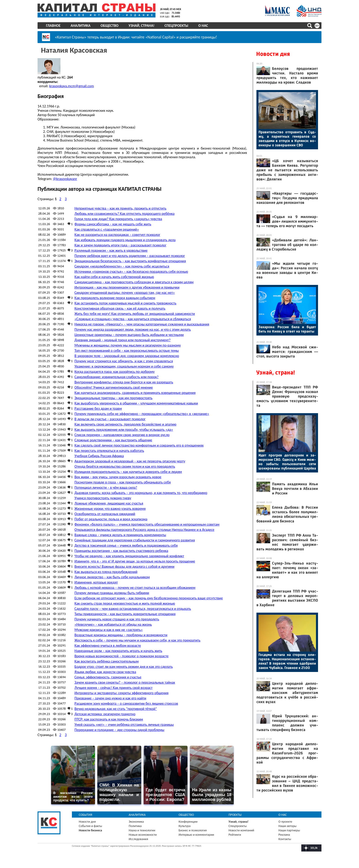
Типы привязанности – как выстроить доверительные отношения (125, 614)
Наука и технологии (142, 830)
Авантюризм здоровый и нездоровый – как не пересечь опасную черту (130, 461)
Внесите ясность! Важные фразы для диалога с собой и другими (124, 566)
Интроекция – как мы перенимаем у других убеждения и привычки (127, 287)
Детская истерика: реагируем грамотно (105, 714)
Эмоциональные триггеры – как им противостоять (113, 398)
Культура (185, 826)
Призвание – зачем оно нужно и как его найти (110, 698)
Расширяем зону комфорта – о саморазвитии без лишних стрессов (126, 703)
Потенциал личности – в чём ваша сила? (106, 487)
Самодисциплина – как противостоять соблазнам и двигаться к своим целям (134, 282)
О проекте (285, 821)
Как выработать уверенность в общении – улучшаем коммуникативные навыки (136, 403)
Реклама (284, 834)
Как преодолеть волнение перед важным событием (115, 298)
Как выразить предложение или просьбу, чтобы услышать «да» (124, 429)
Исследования (138, 839)
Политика (135, 826)
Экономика (136, 821)
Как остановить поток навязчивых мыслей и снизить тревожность (125, 303)
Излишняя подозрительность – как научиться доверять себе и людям (128, 471)
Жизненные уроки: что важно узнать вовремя (110, 508)
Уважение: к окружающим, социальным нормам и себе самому (124, 366)
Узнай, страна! (141, 26)
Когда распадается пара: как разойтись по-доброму (114, 371)
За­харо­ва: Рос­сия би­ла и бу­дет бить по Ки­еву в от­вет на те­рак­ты (287, 329)
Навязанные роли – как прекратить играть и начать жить (118, 651)
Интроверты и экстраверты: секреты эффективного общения (121, 693)
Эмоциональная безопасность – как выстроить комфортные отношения (130, 261)
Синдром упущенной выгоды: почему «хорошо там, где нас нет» (125, 292)
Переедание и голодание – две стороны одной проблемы (119, 730)
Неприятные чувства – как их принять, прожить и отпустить (120, 208)
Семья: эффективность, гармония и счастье (108, 677)
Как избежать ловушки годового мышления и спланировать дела (125, 240)
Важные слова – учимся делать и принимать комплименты (120, 535)
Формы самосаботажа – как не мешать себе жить (113, 224)
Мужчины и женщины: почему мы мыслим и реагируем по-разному (128, 345)
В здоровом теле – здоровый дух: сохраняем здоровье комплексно (127, 356)
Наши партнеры (289, 830)
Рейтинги (235, 834)
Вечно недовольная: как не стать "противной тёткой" (116, 708)
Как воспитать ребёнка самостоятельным (106, 661)
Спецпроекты (177, 26)
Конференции (188, 821)
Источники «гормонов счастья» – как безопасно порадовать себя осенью (131, 271)
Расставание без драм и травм (98, 408)
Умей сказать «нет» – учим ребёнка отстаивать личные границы (124, 724)
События (86, 815)
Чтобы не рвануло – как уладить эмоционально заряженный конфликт (129, 556)
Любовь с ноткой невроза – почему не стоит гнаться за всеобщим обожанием (135, 587)
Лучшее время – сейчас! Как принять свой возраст (113, 687)
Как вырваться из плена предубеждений (106, 572)
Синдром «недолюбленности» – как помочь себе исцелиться (122, 266)
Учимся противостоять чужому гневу (103, 498)
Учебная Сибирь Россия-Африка (99, 456)
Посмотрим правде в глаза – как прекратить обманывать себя (122, 482)
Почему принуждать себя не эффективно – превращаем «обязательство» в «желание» (142, 414)
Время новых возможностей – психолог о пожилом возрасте (121, 656)
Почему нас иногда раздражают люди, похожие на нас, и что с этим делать (133, 329)
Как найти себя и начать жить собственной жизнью (114, 277)
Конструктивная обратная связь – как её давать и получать (120, 308)
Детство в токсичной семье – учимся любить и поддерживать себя (126, 545)
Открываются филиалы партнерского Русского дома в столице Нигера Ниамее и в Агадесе (144, 529)
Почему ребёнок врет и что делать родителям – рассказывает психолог (130, 255)
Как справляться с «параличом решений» (107, 229)
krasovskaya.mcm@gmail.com (72, 86)
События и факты (90, 826)
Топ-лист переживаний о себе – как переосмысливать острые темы (127, 350)
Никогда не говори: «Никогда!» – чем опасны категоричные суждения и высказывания (142, 324)
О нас (203, 26)
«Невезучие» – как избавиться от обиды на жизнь (113, 624)
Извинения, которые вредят (96, 582)
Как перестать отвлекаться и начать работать (109, 450)
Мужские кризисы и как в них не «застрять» (109, 629)
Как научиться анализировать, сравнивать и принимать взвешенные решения (135, 392)
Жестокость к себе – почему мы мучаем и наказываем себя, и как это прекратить (137, 640)
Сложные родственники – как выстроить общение (113, 440)
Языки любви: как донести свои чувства (105, 672)
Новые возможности (143, 834)
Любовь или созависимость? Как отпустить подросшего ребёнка (124, 213)
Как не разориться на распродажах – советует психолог (117, 234)
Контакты (285, 839)
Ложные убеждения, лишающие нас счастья (109, 503)
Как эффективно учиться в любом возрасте (108, 645)
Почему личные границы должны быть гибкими (112, 593)
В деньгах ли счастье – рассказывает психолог (110, 419)
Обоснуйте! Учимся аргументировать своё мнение (114, 387)
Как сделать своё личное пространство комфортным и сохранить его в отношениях (139, 445)
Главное (53, 26)
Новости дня (273, 54)
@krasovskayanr (65, 179)
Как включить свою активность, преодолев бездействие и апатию (125, 424)
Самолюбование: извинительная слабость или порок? (116, 377)
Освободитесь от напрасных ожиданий (105, 514)
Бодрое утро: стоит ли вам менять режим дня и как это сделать (124, 666)
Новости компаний (241, 830)
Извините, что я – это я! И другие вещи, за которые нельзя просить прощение (135, 561)
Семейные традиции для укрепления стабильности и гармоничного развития (135, 540)
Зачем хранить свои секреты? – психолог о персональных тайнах (125, 682)
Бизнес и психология (193, 830)
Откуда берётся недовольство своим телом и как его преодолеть (125, 466)
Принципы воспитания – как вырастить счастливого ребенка (121, 550)
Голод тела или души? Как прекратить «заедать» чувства (118, 219)
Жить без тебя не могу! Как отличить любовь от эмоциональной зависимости (135, 313)
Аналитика (80, 26)
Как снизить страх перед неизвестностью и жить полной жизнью (125, 603)
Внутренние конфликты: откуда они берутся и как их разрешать (124, 382)
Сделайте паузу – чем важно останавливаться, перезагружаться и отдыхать (133, 608)
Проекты (235, 815)
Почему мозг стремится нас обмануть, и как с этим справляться (124, 361)
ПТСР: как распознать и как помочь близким (109, 719)
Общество (109, 26)
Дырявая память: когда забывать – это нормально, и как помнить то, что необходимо (141, 493)
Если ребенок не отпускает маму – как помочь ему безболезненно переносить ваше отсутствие (149, 598)
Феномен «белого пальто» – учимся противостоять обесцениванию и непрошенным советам (147, 524)
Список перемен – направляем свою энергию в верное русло (122, 435)
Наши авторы (287, 826)
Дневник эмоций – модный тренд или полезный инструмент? (122, 340)
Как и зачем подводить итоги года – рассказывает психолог (120, 245)
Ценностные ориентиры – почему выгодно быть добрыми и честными (129, 334)
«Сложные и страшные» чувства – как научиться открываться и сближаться (133, 319)
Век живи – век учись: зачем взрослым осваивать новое (118, 477)
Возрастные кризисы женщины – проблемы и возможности (121, 635)
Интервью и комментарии (196, 834)
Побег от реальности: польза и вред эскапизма (111, 519)
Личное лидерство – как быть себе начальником (112, 577)
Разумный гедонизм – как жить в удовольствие (111, 250)
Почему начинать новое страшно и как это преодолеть (117, 619)
